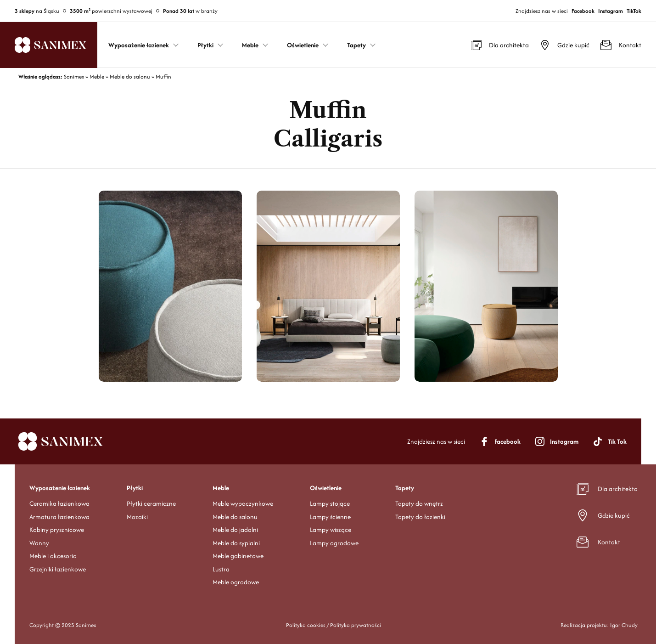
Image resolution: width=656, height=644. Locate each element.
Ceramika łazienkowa (59, 503)
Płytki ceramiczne (151, 503)
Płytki (135, 488)
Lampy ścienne (330, 517)
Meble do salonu (235, 517)
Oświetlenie (326, 488)
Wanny (39, 543)
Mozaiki (137, 517)
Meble (221, 488)
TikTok (634, 11)
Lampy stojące (330, 503)
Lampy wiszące (331, 530)
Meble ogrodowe (236, 582)
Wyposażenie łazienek (60, 488)
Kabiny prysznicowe (57, 530)
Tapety (405, 488)
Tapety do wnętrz (419, 503)
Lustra (221, 569)
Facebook (583, 11)
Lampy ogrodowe (334, 543)
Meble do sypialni (236, 543)
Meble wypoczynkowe (243, 503)
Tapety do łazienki (420, 517)
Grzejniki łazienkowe (58, 569)
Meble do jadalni (235, 530)
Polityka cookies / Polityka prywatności (334, 625)
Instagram (611, 11)
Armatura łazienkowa (59, 517)
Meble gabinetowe (238, 556)
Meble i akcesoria (53, 556)
